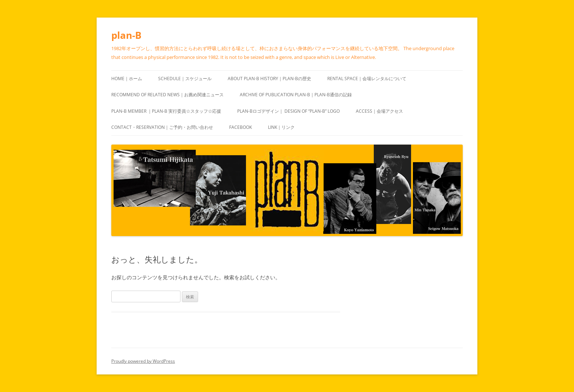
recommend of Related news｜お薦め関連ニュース (167, 95)
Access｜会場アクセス (379, 111)
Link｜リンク (281, 127)
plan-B (126, 35)
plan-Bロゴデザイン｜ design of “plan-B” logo (288, 111)
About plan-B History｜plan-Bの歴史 (269, 79)
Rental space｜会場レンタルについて (367, 79)
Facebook (241, 127)
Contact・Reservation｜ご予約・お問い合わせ (162, 127)
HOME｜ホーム (127, 79)
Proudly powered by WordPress (143, 361)
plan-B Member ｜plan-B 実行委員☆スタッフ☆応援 (166, 111)
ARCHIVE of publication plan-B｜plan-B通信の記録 (296, 95)
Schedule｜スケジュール (185, 79)
